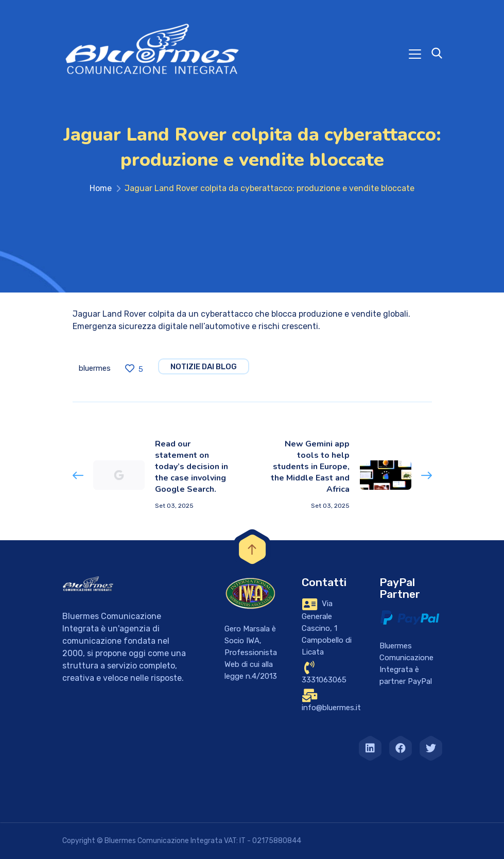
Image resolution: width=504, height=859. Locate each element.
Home (101, 188)
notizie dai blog (204, 367)
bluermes (95, 368)
